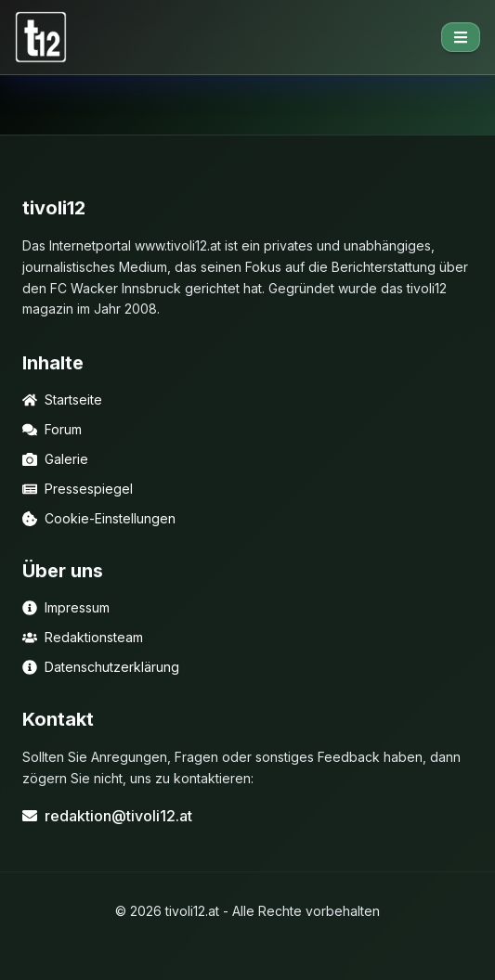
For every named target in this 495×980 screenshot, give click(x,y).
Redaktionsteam (83, 637)
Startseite (62, 400)
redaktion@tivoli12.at (107, 816)
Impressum (66, 607)
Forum (52, 429)
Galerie (55, 459)
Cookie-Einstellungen (99, 518)
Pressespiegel (78, 489)
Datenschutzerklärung (101, 667)
